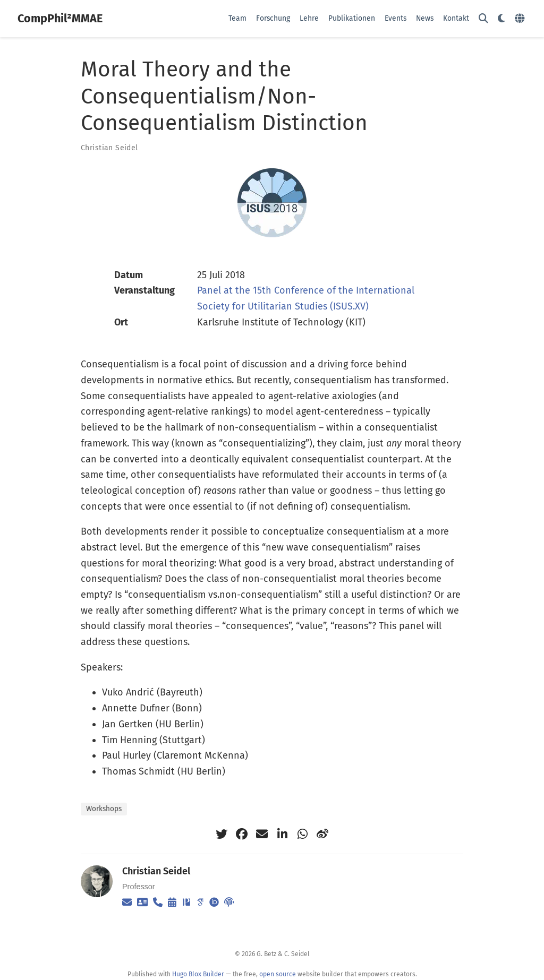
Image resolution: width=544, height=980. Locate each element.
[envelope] (262, 834)
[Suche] (483, 19)
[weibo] (322, 834)
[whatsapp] (302, 834)
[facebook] (242, 834)
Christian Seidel (109, 148)
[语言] (521, 19)
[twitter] (222, 834)
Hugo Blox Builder (198, 974)
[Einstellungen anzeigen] (501, 19)
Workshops (104, 809)
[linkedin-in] (282, 834)
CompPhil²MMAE (60, 19)
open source (278, 974)
